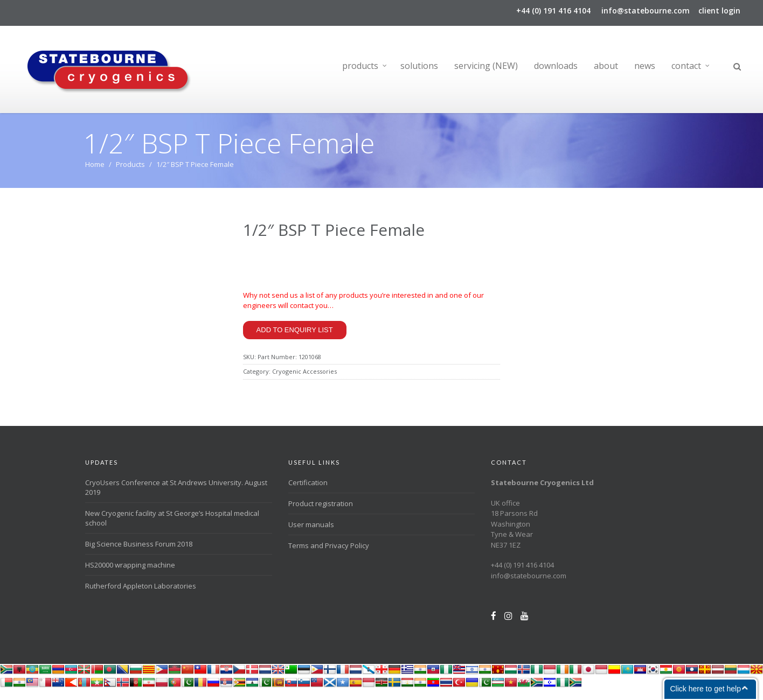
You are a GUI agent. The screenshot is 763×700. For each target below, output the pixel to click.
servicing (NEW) (486, 66)
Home (95, 169)
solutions (419, 66)
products (360, 66)
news (645, 66)
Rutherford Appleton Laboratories (141, 596)
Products (130, 169)
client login (719, 10)
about (606, 66)
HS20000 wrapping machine (130, 575)
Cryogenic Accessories (304, 381)
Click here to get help (705, 689)
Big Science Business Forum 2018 (139, 554)
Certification (308, 492)
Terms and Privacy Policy (329, 555)
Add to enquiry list (295, 339)
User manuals (311, 534)
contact (686, 66)
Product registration (321, 513)
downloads (556, 66)
